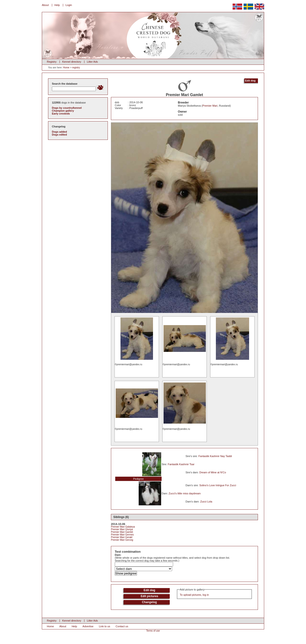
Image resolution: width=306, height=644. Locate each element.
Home (66, 68)
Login (69, 5)
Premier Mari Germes (122, 535)
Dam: (118, 555)
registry (76, 68)
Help (57, 5)
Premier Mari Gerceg (122, 540)
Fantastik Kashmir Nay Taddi (215, 456)
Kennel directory (72, 62)
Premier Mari (210, 106)
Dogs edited (59, 135)
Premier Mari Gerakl (122, 537)
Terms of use (153, 631)
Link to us (105, 626)
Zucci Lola (206, 502)
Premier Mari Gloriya (122, 529)
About (45, 5)
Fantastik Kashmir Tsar (181, 464)
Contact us (122, 626)
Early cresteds (61, 114)
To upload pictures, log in (194, 595)
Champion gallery (63, 111)
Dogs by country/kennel (67, 108)
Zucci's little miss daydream (185, 493)
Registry (52, 62)
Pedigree (138, 479)
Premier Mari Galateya (123, 527)
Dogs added (59, 132)
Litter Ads (92, 62)
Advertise (88, 626)
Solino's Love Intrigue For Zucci (218, 485)
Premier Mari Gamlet (122, 532)
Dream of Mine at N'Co (213, 472)
